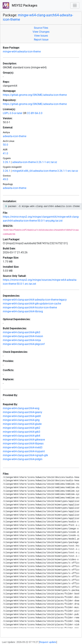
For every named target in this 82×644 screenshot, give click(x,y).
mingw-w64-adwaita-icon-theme (22, 52)
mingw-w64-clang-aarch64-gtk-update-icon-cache (32, 304)
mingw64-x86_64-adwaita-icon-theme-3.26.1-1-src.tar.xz (45, 171)
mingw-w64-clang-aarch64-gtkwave (24, 440)
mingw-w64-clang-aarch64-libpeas (23, 444)
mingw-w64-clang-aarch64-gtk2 (22, 428)
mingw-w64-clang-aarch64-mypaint (24, 451)
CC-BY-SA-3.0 (35, 113)
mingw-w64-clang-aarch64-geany (23, 412)
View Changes (41, 32)
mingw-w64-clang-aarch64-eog (21, 408)
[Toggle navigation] (75, 6)
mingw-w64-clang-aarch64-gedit (22, 416)
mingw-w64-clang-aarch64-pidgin (23, 459)
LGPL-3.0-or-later (13, 113)
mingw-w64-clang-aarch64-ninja (22, 340)
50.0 (5, 145)
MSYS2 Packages (20, 5)
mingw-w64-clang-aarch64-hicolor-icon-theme (30, 308)
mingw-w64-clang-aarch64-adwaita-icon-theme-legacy (35, 300)
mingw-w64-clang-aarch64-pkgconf (24, 344)
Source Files (41, 28)
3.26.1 (7, 162)
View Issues (41, 36)
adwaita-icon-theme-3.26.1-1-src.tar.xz (35, 162)
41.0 (5, 153)
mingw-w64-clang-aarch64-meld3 (23, 447)
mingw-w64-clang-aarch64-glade (22, 424)
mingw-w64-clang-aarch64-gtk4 (22, 436)
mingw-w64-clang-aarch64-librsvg (23, 311)
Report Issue (41, 40)
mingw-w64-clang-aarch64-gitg (21, 420)
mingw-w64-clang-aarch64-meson (23, 336)
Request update (48, 642)
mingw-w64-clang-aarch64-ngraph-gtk (25, 455)
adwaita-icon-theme (15, 136)
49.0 (5, 179)
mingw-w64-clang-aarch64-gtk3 (22, 332)
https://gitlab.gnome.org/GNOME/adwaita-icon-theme (35, 95)
